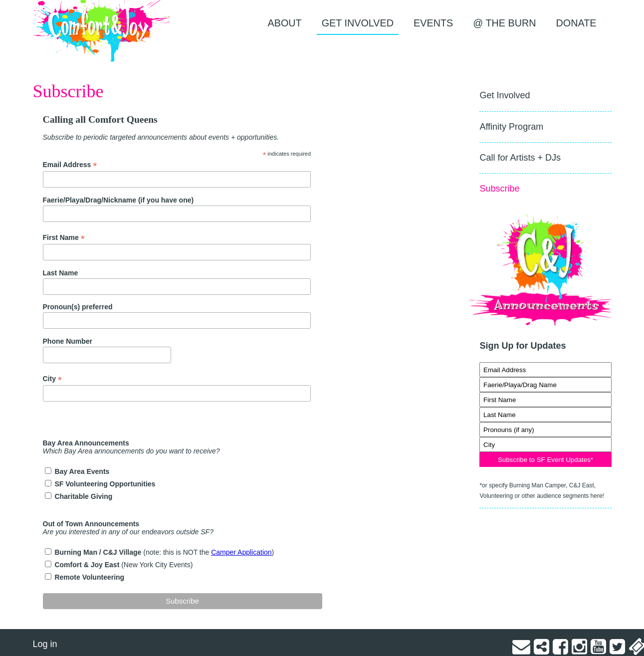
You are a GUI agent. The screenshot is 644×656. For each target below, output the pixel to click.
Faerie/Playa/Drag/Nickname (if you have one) (118, 200)
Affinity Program (511, 127)
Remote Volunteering (89, 577)
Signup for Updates (545, 357)
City (53, 379)
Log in (45, 644)
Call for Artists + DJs (520, 158)
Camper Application (241, 552)
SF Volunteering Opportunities (105, 484)
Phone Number (68, 341)
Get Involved (358, 23)
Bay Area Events (82, 471)
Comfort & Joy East (88, 565)
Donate (576, 23)
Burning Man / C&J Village (99, 552)
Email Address (70, 165)
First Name (64, 238)
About (285, 23)
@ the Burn (504, 23)
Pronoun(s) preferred (78, 307)
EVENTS (433, 23)
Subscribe (499, 189)
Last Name (61, 273)
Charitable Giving (83, 496)
